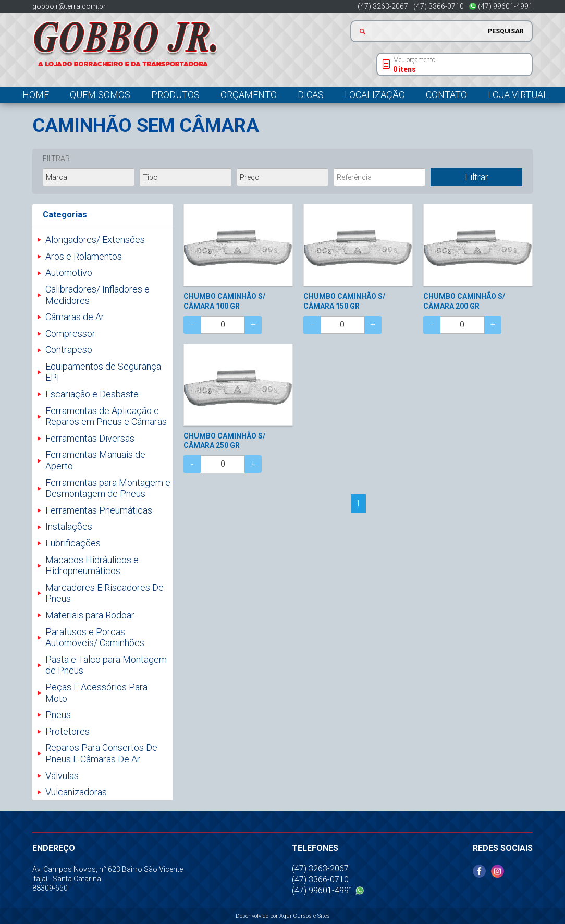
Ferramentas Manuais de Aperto (95, 460)
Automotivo (69, 272)
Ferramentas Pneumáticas (99, 510)
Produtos (175, 95)
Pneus (58, 715)
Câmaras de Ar (75, 317)
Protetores (67, 731)
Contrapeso (69, 350)
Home (36, 95)
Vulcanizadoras (76, 792)
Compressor (70, 333)
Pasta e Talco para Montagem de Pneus (106, 665)
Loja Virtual (518, 95)
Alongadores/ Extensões (95, 240)
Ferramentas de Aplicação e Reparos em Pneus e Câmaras (106, 416)
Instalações (69, 526)
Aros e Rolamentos (84, 256)
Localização (375, 95)
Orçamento (249, 95)
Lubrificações (73, 543)
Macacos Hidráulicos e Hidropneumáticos (92, 566)
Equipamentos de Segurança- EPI (105, 372)
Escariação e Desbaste (92, 394)
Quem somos (100, 95)
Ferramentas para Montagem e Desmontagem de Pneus (108, 488)
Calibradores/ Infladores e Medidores (97, 295)
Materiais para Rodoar (90, 615)
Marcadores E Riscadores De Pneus (105, 593)
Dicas (311, 95)
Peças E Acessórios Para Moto (96, 693)
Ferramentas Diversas (90, 438)
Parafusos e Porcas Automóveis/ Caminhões (95, 637)
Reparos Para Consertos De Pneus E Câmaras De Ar (101, 753)
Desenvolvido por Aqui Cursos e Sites (283, 916)
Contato (446, 95)
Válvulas (62, 776)
